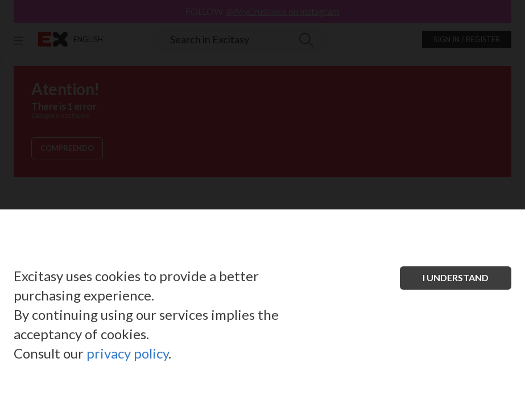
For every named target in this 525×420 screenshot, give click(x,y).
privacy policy (127, 353)
